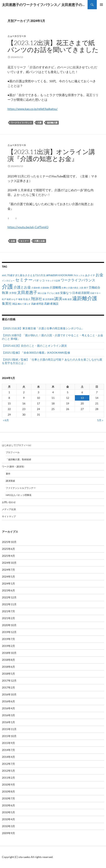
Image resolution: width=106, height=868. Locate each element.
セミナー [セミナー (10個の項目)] (24, 280)
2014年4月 (8, 757)
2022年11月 (9, 604)
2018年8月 (8, 660)
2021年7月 (8, 611)
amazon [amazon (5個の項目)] (52, 275)
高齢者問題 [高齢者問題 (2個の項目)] (37, 304)
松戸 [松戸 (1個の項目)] (4, 299)
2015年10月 (9, 736)
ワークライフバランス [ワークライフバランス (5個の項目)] (78, 280)
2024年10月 (9, 563)
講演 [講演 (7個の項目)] (58, 299)
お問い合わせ (9, 502)
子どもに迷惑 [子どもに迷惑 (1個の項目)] (53, 293)
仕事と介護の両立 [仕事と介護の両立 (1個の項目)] (70, 288)
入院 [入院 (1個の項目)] (81, 288)
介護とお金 (39, 241)
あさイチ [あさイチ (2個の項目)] (90, 275)
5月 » (100, 420)
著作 (8, 474)
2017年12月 (9, 681)
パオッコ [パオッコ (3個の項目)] (39, 280)
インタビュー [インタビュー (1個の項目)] (8, 281)
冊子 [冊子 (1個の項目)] (86, 288)
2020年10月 (9, 625)
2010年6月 (8, 805)
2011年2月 (8, 778)
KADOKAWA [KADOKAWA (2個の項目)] (66, 275)
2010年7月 (8, 798)
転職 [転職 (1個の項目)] (65, 299)
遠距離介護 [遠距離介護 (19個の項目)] (85, 298)
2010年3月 (8, 826)
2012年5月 (8, 771)
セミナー (25, 241)
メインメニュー (101, 5)
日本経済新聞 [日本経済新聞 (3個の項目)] (81, 293)
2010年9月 (8, 785)
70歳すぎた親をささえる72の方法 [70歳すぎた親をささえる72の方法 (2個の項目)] (26, 275)
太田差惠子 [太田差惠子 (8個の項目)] (27, 292)
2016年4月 (8, 708)
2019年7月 (8, 639)
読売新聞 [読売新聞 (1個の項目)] (50, 299)
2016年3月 (8, 715)
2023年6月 (8, 590)
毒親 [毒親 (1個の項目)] (20, 299)
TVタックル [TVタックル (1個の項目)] (79, 275)
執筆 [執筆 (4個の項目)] (5, 293)
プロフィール (13, 452)
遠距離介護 (52, 123)
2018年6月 (8, 667)
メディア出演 (9, 509)
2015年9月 (8, 743)
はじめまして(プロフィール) (17, 445)
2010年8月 (8, 791)
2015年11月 (9, 729)
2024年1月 (8, 583)
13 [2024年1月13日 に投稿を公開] (82, 398)
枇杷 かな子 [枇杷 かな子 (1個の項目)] (12, 299)
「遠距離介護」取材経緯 (18, 459)
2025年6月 (8, 549)
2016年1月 (8, 722)
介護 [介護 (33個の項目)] (7, 286)
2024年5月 (8, 577)
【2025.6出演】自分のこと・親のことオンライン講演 (34, 346)
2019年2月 (8, 646)
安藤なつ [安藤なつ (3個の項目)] (66, 293)
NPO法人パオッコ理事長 (19, 495)
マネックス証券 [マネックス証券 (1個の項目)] (53, 281)
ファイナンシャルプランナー (21, 488)
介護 (39, 123)
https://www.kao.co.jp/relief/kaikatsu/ (33, 109)
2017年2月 (8, 687)
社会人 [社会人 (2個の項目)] (27, 299)
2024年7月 (8, 570)
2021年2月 (8, 618)
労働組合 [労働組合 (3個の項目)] (94, 287)
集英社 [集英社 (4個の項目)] (7, 303)
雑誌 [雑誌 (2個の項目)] (15, 304)
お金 (13, 241)
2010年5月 (8, 812)
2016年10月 (9, 694)
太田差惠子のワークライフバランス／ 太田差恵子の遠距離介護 (45, 5)
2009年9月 (8, 833)
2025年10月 (9, 542)
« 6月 (6, 420)
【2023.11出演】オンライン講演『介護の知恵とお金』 (51, 155)
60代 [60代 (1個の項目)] (4, 275)
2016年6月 (8, 701)
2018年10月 (9, 653)
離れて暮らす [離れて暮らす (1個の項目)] (24, 304)
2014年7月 (8, 750)
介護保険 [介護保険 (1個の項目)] (45, 288)
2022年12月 (9, 597)
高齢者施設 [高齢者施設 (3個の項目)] (51, 304)
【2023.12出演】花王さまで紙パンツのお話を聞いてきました (53, 46)
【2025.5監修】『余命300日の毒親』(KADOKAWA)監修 (36, 353)
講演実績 (10, 481)
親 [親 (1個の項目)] (44, 299)
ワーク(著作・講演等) (13, 467)
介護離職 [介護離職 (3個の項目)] (55, 287)
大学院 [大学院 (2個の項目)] (13, 293)
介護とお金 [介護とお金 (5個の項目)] (22, 287)
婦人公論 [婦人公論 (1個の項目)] (42, 293)
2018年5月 (8, 674)
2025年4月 (8, 556)
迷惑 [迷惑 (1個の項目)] (70, 299)
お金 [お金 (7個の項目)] (99, 275)
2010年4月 (8, 819)
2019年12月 (9, 632)
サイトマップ (9, 516)
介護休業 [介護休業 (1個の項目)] (36, 288)
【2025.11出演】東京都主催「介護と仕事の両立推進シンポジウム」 (43, 328)
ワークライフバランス (21, 123)
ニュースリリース (17, 36)
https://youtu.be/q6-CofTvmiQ (28, 227)
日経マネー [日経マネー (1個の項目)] (95, 293)
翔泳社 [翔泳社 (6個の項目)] (37, 299)
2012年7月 (8, 764)
